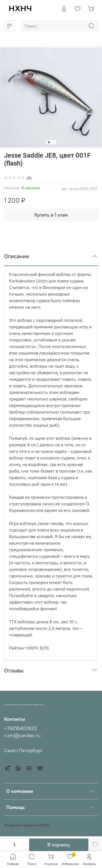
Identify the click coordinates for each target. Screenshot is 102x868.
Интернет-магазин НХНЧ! (27, 825)
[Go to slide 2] (53, 142)
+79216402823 (20, 728)
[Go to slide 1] (49, 142)
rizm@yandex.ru (22, 736)
